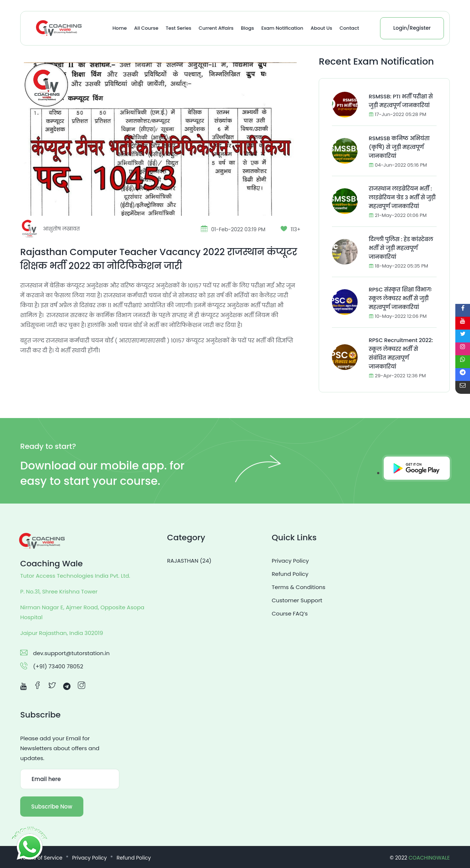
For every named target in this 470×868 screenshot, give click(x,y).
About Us (321, 28)
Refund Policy (290, 574)
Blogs (247, 28)
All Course (146, 28)
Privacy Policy (290, 561)
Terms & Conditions (299, 587)
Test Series (178, 28)
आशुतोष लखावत (62, 229)
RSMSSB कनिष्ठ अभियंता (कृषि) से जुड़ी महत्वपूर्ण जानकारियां (400, 147)
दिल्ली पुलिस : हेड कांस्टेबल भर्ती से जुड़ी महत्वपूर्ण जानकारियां (402, 248)
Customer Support (297, 600)
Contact (349, 28)
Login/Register (412, 28)
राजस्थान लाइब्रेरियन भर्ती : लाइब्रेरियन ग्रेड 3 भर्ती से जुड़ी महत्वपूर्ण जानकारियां (401, 197)
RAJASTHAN (189, 561)
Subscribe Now (52, 807)
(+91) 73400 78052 (58, 666)
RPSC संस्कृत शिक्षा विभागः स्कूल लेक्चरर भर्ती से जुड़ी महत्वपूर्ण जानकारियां (401, 298)
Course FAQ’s (290, 613)
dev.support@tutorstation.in (71, 653)
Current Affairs (216, 28)
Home (120, 28)
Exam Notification (282, 28)
